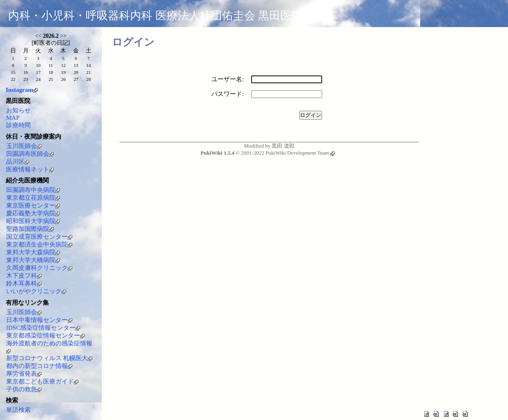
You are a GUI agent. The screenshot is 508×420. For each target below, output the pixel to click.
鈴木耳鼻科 (24, 283)
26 (63, 79)
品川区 (18, 162)
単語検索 (18, 410)
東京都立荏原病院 (33, 198)
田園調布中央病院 (33, 190)
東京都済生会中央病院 (39, 244)
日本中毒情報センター (39, 320)
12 (63, 65)
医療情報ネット (30, 169)
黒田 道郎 (283, 146)
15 (13, 72)
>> (64, 36)
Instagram (22, 90)
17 (38, 72)
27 (76, 79)
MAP (13, 118)
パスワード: (228, 94)
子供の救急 (24, 389)
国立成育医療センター (39, 237)
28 (88, 79)
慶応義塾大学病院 (33, 213)
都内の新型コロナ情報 (39, 366)
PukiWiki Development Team (300, 153)
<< (38, 36)
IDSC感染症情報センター (43, 328)
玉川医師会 (24, 146)
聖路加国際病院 (30, 229)
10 (38, 65)
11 (51, 65)
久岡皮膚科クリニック (39, 268)
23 (26, 79)
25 (51, 79)
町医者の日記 (51, 43)
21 (88, 72)
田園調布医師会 (30, 154)
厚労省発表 (24, 374)
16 (26, 72)
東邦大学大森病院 (33, 252)
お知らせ (18, 110)
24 (38, 79)
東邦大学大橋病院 (33, 260)
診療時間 (18, 125)
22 (13, 79)
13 (76, 65)
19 (63, 72)
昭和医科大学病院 (33, 221)
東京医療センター (33, 205)
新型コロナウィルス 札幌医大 (49, 358)
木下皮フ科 (24, 276)
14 (88, 65)
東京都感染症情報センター (45, 336)
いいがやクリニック (36, 291)
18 (51, 72)
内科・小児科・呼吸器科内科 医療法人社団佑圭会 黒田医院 (155, 16)
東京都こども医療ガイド (42, 381)
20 (76, 72)
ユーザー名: (228, 79)
